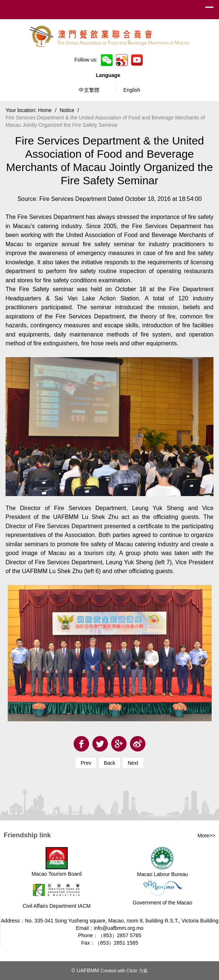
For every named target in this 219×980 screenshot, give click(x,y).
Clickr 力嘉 (137, 971)
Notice (67, 110)
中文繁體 (89, 90)
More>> (206, 836)
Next (133, 763)
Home (45, 110)
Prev (86, 763)
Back (110, 763)
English (132, 90)
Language (110, 75)
